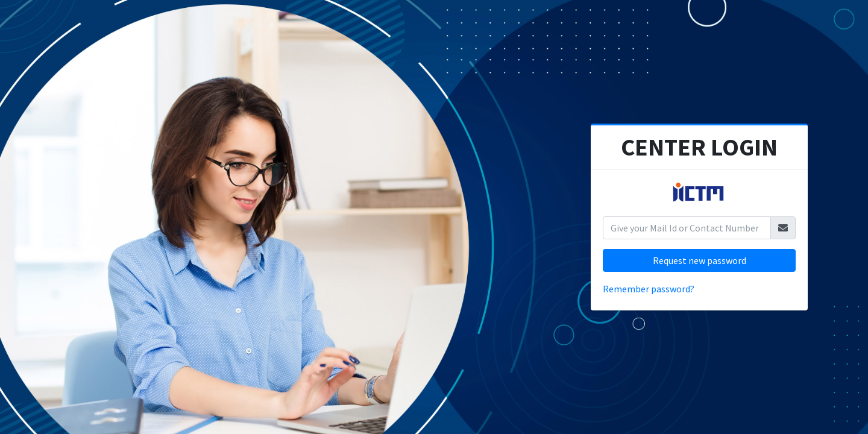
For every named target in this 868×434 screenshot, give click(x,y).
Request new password (700, 260)
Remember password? (649, 289)
